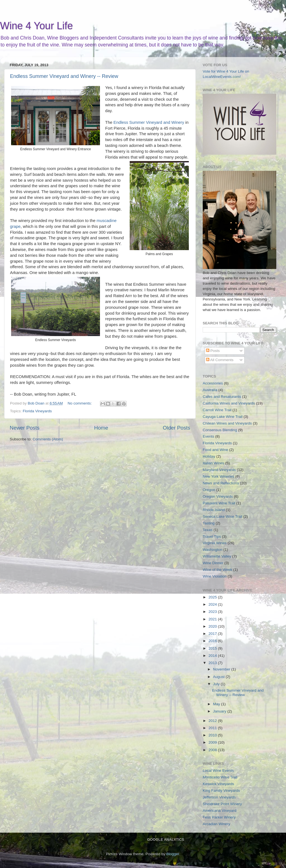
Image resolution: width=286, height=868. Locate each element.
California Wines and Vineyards (229, 403)
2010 (213, 735)
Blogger (173, 854)
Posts (213, 351)
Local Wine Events (218, 770)
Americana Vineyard (219, 811)
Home (101, 428)
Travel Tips (212, 537)
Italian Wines (213, 463)
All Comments (220, 360)
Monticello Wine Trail (220, 777)
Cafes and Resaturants (222, 397)
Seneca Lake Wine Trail (223, 516)
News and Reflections (221, 483)
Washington (213, 550)
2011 (213, 728)
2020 (213, 626)
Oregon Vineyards (218, 496)
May (217, 704)
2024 (213, 604)
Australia (210, 390)
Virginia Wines (215, 543)
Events (208, 436)
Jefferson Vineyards (219, 797)
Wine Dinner (213, 563)
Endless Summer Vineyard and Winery (150, 122)
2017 (213, 634)
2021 (213, 619)
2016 (213, 641)
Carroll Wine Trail (217, 410)
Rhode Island (214, 510)
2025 (213, 597)
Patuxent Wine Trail (219, 503)
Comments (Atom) (48, 439)
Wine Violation (215, 576)
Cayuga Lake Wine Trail (223, 417)
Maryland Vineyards (219, 470)
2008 (213, 750)
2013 (213, 663)
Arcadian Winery (216, 824)
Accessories (213, 383)
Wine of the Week (217, 570)
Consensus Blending (220, 430)
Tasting (209, 523)
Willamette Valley (217, 556)
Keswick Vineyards (218, 784)
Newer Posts (25, 428)
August (219, 677)
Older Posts (176, 428)
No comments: (80, 403)
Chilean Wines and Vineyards (227, 423)
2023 (213, 612)
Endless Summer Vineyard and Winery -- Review (64, 76)
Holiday (209, 456)
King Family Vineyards (221, 791)
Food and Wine (215, 450)
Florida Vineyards (37, 411)
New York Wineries (218, 476)
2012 (213, 721)
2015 (213, 648)
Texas (208, 530)
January (220, 711)
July (217, 684)
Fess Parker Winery (219, 817)
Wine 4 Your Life (36, 26)
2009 (213, 742)
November (222, 669)
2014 (213, 656)
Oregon (209, 490)
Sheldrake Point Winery (222, 804)
